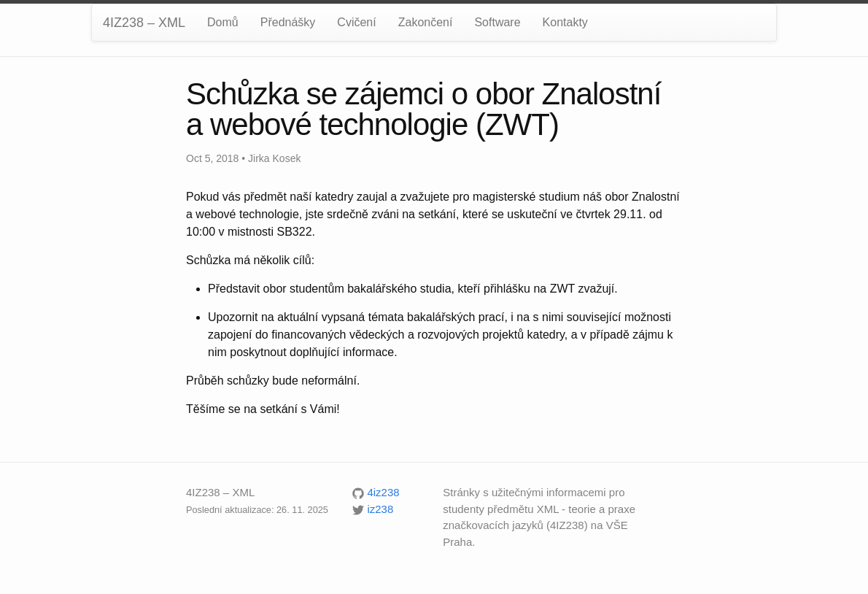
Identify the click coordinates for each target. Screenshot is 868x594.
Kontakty (565, 22)
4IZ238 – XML (144, 23)
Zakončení (426, 22)
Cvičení (356, 22)
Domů (223, 22)
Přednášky (288, 22)
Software (497, 22)
